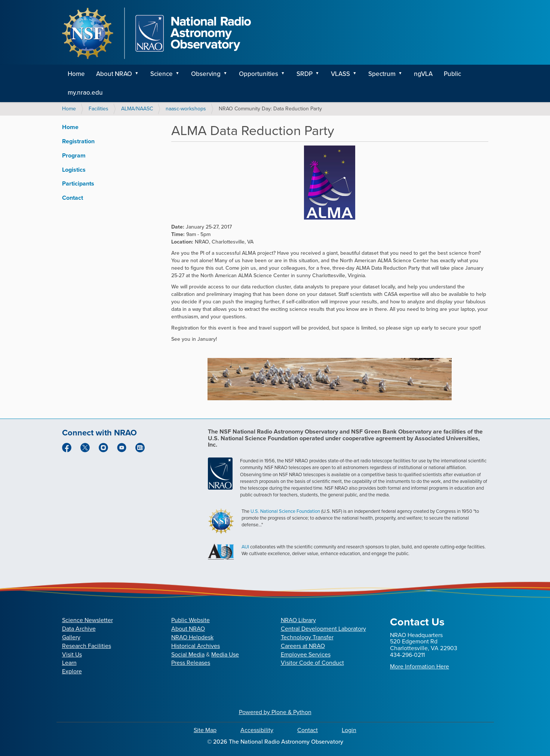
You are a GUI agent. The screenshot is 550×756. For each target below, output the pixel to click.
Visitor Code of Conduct (312, 663)
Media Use (225, 654)
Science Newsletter (87, 620)
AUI (245, 547)
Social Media (188, 654)
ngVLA (423, 74)
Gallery (71, 637)
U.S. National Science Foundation (285, 511)
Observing (206, 74)
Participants (78, 183)
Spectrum (382, 74)
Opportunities (259, 74)
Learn (69, 663)
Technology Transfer (307, 637)
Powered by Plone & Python (275, 712)
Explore (72, 671)
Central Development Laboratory (323, 629)
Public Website (190, 620)
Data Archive (79, 629)
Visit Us (72, 654)
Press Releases (191, 663)
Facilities (99, 109)
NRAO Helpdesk (192, 637)
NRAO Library (298, 620)
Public (452, 74)
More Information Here (420, 666)
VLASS (340, 74)
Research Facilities (87, 646)
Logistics (74, 170)
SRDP (305, 74)
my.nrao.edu (85, 93)
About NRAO (114, 74)
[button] (139, 74)
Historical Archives (196, 646)
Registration (78, 141)
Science (162, 74)
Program (74, 155)
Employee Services (306, 654)
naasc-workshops (186, 109)
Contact (73, 198)
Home (76, 74)
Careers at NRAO (303, 646)
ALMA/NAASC (137, 109)
